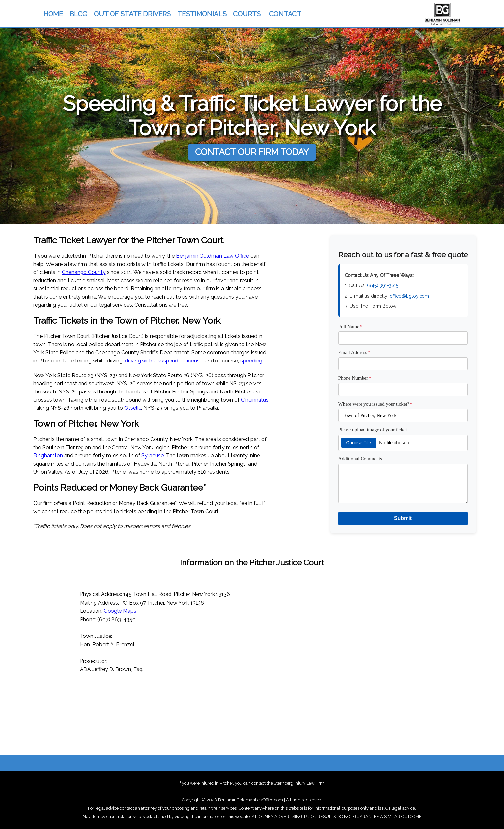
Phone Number (355, 378)
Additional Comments (360, 459)
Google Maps (120, 611)
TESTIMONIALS (202, 14)
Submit (403, 518)
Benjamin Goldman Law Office (213, 256)
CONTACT (285, 14)
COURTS (247, 14)
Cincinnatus (255, 400)
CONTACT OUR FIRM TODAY (252, 152)
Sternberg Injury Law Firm (299, 783)
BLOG (78, 14)
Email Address (355, 352)
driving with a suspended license (164, 361)
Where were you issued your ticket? (376, 404)
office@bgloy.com (409, 296)
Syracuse (153, 456)
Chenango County (84, 272)
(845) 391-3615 (383, 285)
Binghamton (48, 456)
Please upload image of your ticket (373, 430)
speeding (251, 361)
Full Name (350, 326)
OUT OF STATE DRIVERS (132, 14)
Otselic (133, 408)
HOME (53, 14)
